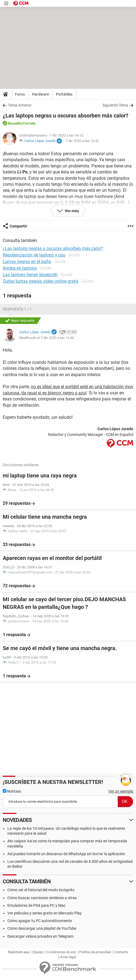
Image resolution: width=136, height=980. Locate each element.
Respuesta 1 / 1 (17, 309)
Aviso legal (68, 957)
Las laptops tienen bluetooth (30, 275)
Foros (20, 94)
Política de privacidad (95, 952)
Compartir (18, 226)
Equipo (39, 952)
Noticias (12, 791)
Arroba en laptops (20, 268)
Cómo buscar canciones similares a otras (42, 898)
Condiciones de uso (61, 952)
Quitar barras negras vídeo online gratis (41, 281)
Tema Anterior (20, 105)
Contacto (121, 952)
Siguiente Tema (115, 105)
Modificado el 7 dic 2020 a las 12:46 (47, 338)
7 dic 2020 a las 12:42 (82, 141)
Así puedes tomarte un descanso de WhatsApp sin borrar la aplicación (66, 854)
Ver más (71, 211)
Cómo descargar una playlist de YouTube (42, 928)
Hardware (40, 94)
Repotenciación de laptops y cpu (34, 255)
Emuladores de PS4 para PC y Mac (36, 905)
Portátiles (64, 94)
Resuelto (14, 123)
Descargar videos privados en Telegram (40, 936)
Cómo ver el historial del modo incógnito (41, 890)
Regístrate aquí (19, 952)
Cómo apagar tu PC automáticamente (40, 921)
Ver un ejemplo (121, 791)
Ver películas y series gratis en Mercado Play (45, 913)
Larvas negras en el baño (27, 262)
